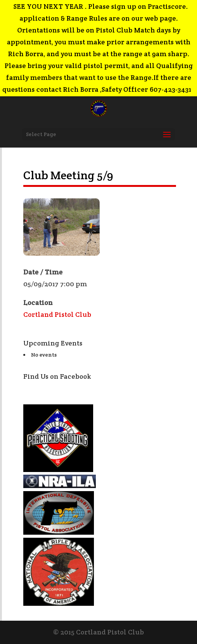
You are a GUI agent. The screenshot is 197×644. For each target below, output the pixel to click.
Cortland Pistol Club (57, 314)
